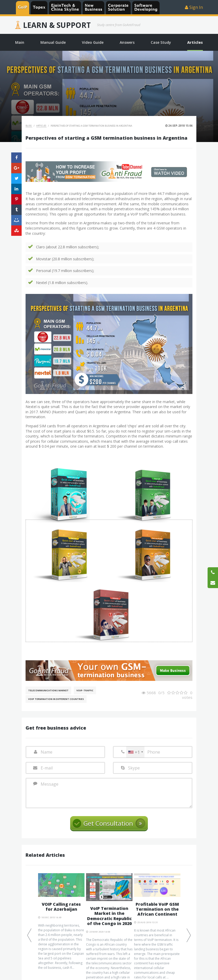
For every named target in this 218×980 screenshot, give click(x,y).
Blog (29, 126)
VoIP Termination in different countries (56, 699)
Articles (41, 126)
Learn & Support (57, 25)
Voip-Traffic (85, 690)
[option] (61, 922)
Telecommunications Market (48, 690)
